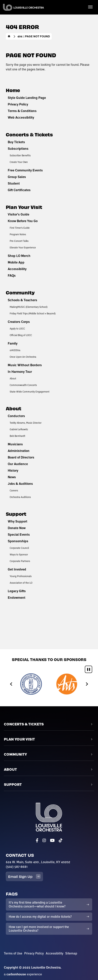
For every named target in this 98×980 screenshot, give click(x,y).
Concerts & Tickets (29, 134)
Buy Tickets (16, 142)
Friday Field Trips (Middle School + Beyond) (33, 313)
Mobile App (16, 262)
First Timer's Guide (20, 228)
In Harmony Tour (20, 372)
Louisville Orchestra (24, 7)
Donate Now (17, 528)
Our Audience (18, 464)
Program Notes (18, 234)
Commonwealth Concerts (23, 385)
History (13, 470)
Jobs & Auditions (20, 484)
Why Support (18, 521)
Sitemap (71, 953)
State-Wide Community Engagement (30, 392)
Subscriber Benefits (20, 155)
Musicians (15, 444)
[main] (49, 325)
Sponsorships (18, 541)
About (13, 378)
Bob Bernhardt (17, 436)
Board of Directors (21, 457)
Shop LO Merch (19, 256)
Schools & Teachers (22, 300)
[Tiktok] (60, 840)
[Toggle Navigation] (90, 7)
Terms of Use (13, 953)
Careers (14, 490)
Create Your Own (19, 162)
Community (20, 292)
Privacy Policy (18, 104)
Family (13, 343)
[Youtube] (52, 840)
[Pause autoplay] (89, 669)
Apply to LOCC (17, 328)
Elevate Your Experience (23, 247)
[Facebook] (37, 840)
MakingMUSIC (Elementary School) (29, 307)
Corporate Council (19, 548)
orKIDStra (15, 350)
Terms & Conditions (22, 111)
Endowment (17, 598)
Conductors (16, 416)
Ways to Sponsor (19, 554)
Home (9, 36)
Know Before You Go (23, 221)
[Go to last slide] (11, 684)
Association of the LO (21, 583)
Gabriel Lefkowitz (19, 429)
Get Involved (17, 569)
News (12, 477)
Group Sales (17, 177)
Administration (19, 451)
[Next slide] (87, 684)
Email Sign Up (24, 876)
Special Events (19, 534)
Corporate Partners (20, 561)
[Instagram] (44, 840)
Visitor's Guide (18, 214)
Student (14, 183)
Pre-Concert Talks (19, 241)
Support (16, 514)
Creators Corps (19, 322)
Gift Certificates (19, 190)
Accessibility (17, 269)
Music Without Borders (25, 365)
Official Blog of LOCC (21, 335)
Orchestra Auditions (20, 497)
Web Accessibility (21, 117)
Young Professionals (21, 576)
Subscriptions (18, 149)
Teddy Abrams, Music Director (26, 423)
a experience (23, 974)
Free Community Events (25, 170)
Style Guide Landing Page (27, 98)
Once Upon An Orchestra (23, 357)
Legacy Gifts (17, 591)
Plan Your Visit (24, 207)
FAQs (12, 275)
